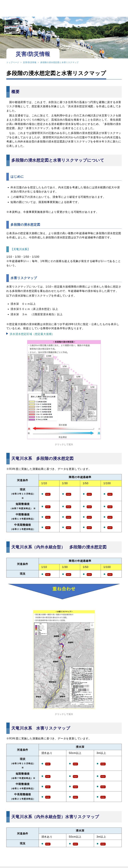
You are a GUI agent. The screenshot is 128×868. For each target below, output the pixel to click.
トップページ (13, 62)
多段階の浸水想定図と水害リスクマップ (59, 62)
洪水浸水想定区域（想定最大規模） (32, 334)
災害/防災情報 (30, 62)
